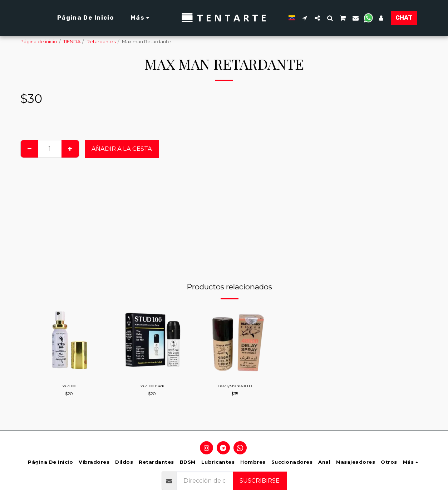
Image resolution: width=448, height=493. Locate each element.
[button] (302, 18)
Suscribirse (260, 480)
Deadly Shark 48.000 (235, 387)
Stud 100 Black (152, 387)
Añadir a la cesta (122, 149)
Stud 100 (69, 387)
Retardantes (101, 41)
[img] (69, 341)
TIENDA (72, 41)
